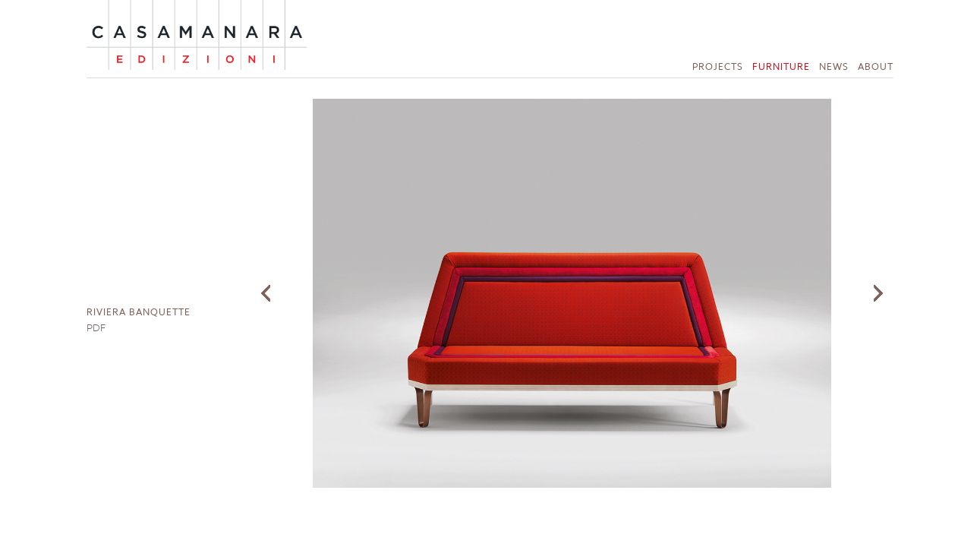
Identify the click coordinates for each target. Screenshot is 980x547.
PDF (96, 327)
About (876, 66)
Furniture (781, 66)
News (834, 66)
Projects (718, 66)
